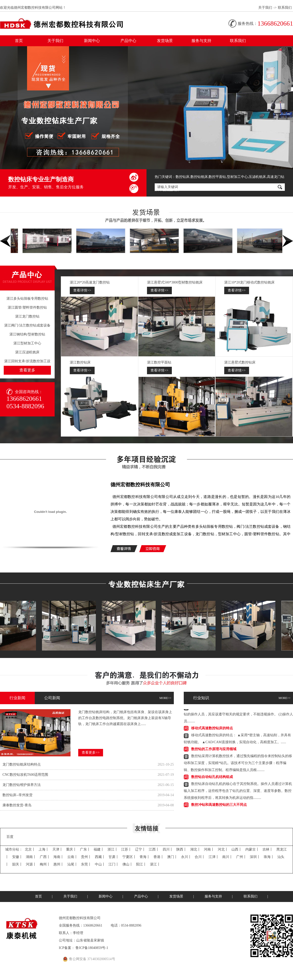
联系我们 (285, 8)
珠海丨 (269, 857)
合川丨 (200, 857)
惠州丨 (59, 864)
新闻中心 (92, 41)
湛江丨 (155, 864)
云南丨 (73, 857)
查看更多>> (91, 753)
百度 (10, 837)
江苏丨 (126, 849)
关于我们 (265, 8)
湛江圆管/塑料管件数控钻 (27, 307)
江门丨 (114, 864)
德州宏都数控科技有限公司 (140, 485)
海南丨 (59, 857)
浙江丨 (113, 849)
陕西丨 (182, 849)
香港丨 (159, 857)
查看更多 (27, 370)
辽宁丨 (140, 849)
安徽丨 (17, 857)
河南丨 (209, 849)
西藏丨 (100, 857)
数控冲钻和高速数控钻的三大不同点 (219, 805)
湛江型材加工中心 (27, 343)
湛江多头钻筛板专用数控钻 (27, 299)
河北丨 (223, 849)
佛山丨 (128, 864)
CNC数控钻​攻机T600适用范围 (25, 775)
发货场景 (165, 41)
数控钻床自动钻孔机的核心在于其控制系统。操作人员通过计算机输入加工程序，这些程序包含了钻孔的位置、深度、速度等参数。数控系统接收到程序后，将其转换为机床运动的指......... (238, 792)
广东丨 (85, 849)
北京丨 (30, 849)
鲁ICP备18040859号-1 (92, 948)
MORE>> (165, 698)
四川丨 (168, 849)
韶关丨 (17, 864)
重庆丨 (71, 849)
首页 (19, 41)
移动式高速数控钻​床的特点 (212, 729)
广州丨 (241, 857)
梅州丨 (45, 864)
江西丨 (154, 849)
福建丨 (99, 849)
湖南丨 (31, 857)
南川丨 (227, 857)
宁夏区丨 (129, 857)
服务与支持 (201, 41)
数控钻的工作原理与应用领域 (214, 750)
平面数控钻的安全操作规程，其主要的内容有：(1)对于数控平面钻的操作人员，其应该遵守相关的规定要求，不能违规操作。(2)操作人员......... (238, 715)
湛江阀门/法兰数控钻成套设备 (27, 325)
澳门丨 (172, 857)
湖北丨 (195, 849)
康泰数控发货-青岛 (17, 805)
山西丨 (237, 849)
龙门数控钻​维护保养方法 (22, 785)
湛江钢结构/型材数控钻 (27, 334)
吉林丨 (268, 849)
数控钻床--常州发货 (18, 795)
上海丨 (44, 849)
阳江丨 (141, 864)
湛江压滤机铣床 (27, 352)
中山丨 (100, 864)
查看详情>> (82, 290)
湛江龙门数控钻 (27, 316)
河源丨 (31, 864)
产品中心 (128, 41)
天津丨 (58, 849)
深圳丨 (255, 857)
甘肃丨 (114, 857)
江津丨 (214, 857)
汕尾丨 (73, 864)
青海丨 (145, 857)
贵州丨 (86, 857)
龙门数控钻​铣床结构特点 (22, 764)
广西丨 (45, 857)
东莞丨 (86, 864)
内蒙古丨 (252, 849)
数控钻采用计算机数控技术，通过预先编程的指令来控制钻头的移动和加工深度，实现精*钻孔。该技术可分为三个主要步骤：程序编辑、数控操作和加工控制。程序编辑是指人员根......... (238, 764)
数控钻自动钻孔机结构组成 (212, 778)
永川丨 (186, 857)
